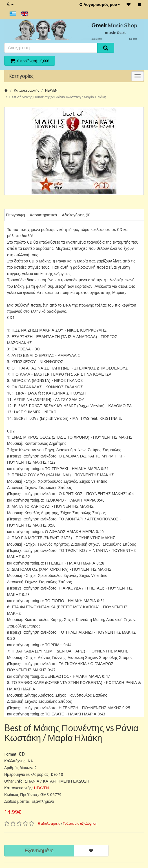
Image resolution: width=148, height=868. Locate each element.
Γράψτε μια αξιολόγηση (80, 824)
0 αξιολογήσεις (49, 824)
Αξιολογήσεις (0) (76, 215)
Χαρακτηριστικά (43, 215)
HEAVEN (51, 90)
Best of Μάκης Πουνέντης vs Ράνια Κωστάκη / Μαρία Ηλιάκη (58, 97)
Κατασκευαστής (26, 90)
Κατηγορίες (21, 76)
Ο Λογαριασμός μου (100, 4)
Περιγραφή (15, 215)
